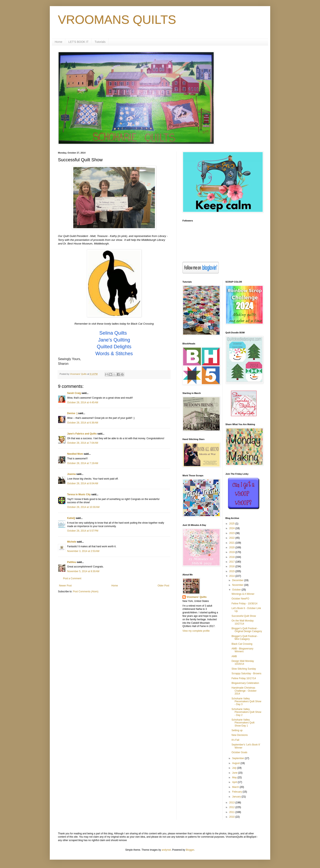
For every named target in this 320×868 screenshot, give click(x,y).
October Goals (239, 752)
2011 (232, 812)
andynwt (166, 850)
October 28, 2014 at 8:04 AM (83, 483)
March (236, 787)
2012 (232, 807)
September (238, 758)
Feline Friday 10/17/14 (244, 678)
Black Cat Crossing (242, 644)
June (235, 773)
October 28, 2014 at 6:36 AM (83, 423)
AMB (234, 656)
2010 (232, 817)
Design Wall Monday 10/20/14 (243, 662)
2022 (232, 538)
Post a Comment (72, 578)
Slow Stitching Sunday (244, 669)
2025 (232, 524)
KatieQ (71, 518)
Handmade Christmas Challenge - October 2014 (244, 691)
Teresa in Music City (79, 494)
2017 (232, 562)
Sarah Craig (74, 393)
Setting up (237, 730)
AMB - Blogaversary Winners (242, 650)
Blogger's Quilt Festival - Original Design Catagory (247, 630)
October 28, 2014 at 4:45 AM (83, 402)
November (238, 585)
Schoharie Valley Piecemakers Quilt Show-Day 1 (243, 723)
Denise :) (72, 413)
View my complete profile (196, 631)
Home (58, 42)
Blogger (190, 850)
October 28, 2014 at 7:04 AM (83, 443)
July (235, 768)
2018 (232, 557)
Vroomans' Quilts (197, 597)
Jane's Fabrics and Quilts (82, 434)
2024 (232, 528)
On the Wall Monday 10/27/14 (242, 622)
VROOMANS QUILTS (117, 20)
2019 (232, 552)
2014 (232, 576)
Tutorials (100, 42)
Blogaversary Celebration (245, 683)
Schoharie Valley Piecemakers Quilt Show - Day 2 (246, 712)
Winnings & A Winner (243, 594)
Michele (72, 542)
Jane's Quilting (114, 340)
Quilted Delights (114, 347)
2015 (232, 571)
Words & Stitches (114, 353)
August (236, 763)
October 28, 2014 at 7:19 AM (83, 463)
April (235, 782)
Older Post (163, 586)
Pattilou (72, 562)
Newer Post (65, 586)
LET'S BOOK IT (78, 42)
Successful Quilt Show (244, 616)
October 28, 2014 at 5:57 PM (83, 531)
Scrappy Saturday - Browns (246, 673)
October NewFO (240, 599)
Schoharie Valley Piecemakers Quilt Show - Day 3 (246, 702)
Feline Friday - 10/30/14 (244, 604)
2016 (232, 566)
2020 (232, 547)
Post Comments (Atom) (86, 592)
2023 (232, 533)
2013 (232, 803)
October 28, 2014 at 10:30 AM (83, 507)
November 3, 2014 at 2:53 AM (83, 551)
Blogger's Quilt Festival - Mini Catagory (245, 638)
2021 (232, 543)
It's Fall (235, 740)
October (237, 590)
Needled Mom (75, 454)
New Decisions (239, 735)
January (237, 797)
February (237, 792)
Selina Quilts (113, 333)
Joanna (71, 474)
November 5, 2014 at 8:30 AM (83, 571)
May (235, 777)
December (238, 580)
